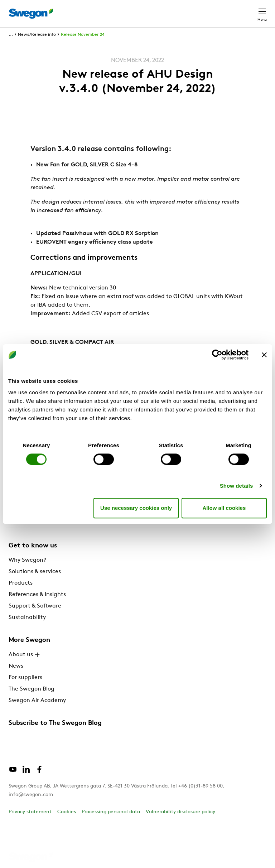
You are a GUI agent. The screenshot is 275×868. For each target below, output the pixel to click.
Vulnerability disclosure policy (180, 812)
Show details (237, 485)
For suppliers (25, 678)
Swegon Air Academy (37, 701)
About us (25, 655)
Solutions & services (35, 572)
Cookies (67, 812)
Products (21, 583)
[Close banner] (264, 355)
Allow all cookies (224, 508)
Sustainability (27, 618)
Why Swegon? (27, 560)
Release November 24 (83, 35)
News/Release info (37, 35)
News (16, 666)
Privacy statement (30, 812)
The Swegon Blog (32, 689)
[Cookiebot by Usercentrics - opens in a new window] (217, 355)
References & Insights (37, 595)
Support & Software (35, 606)
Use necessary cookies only (136, 508)
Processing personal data (111, 812)
